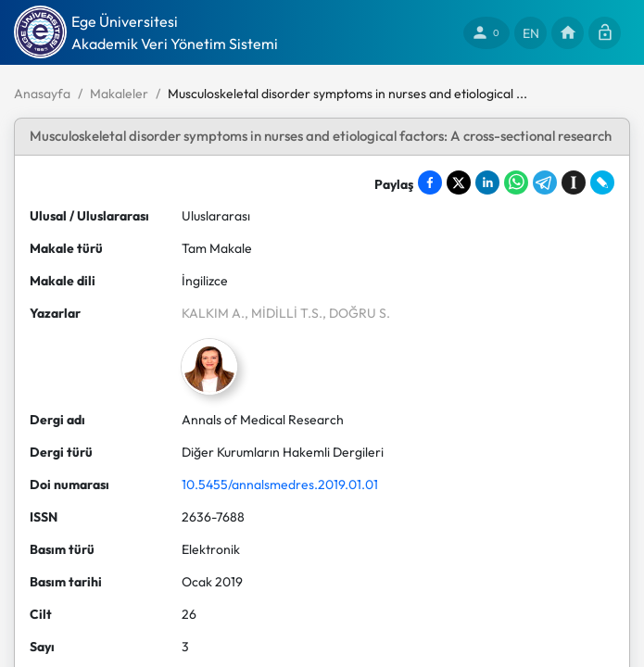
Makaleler (119, 94)
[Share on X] (459, 182)
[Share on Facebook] (430, 182)
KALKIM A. (213, 313)
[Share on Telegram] (545, 182)
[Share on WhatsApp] (516, 182)
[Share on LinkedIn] (487, 182)
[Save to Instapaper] (574, 182)
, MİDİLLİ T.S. (284, 313)
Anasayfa (42, 94)
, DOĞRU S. (356, 313)
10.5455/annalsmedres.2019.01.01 (280, 485)
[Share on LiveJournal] (602, 182)
